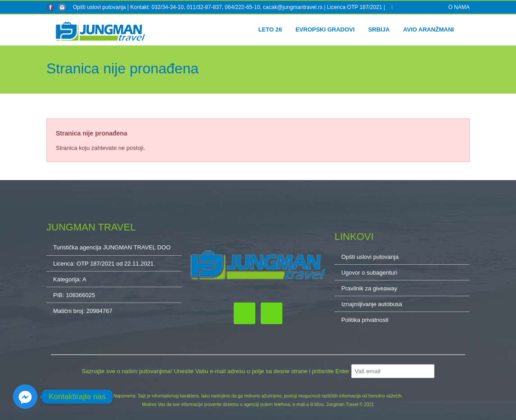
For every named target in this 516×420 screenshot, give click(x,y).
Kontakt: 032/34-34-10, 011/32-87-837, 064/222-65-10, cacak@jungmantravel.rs (227, 7)
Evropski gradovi (325, 29)
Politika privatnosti (365, 320)
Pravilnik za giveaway (369, 288)
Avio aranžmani (428, 29)
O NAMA (459, 7)
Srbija (379, 29)
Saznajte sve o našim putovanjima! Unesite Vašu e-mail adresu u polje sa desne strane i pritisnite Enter (216, 371)
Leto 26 (270, 29)
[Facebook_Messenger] (25, 397)
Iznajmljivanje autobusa (372, 304)
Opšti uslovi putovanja (99, 7)
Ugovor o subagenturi (369, 273)
